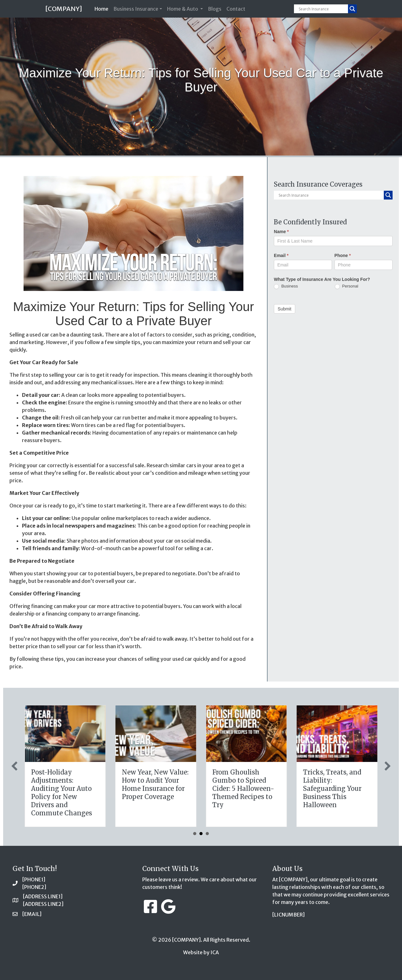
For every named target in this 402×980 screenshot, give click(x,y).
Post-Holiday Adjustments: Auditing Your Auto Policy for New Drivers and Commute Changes (246, 793)
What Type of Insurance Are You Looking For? (322, 279)
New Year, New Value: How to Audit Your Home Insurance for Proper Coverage (340, 784)
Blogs (215, 9)
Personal (347, 286)
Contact (236, 9)
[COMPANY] (64, 9)
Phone (343, 255)
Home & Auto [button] (183, 9)
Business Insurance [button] (136, 9)
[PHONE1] (34, 879)
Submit (285, 309)
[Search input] (323, 9)
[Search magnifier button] (352, 9)
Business (286, 286)
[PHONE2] (34, 887)
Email (281, 255)
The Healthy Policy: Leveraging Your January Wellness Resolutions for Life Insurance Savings (156, 788)
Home (103, 8)
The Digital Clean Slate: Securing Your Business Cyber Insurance (66, 784)
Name (281, 232)
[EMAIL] (32, 914)
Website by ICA (201, 952)
